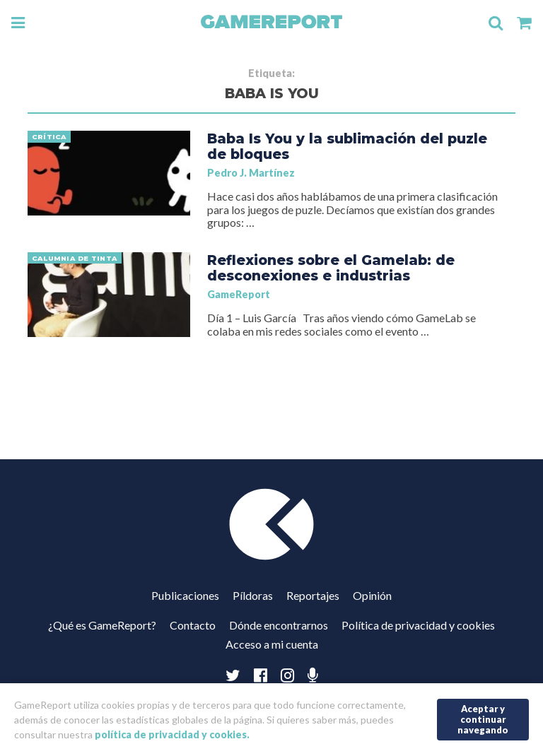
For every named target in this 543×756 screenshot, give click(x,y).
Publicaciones (185, 595)
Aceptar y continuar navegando (483, 719)
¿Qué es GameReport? (102, 625)
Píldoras (253, 595)
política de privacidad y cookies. (172, 734)
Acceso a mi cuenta (272, 644)
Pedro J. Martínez (251, 173)
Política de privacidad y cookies (418, 625)
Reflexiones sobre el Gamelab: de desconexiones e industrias (331, 268)
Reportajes (313, 595)
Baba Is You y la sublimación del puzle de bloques (347, 146)
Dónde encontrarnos (279, 625)
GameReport (239, 294)
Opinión (372, 595)
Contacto (193, 625)
